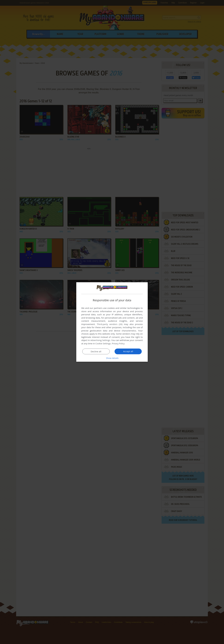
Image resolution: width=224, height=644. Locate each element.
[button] (112, 358)
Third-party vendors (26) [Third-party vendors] (110, 324)
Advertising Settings (100, 340)
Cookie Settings (103, 343)
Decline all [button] (96, 351)
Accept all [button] (128, 351)
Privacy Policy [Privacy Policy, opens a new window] (119, 343)
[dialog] (112, 322)
